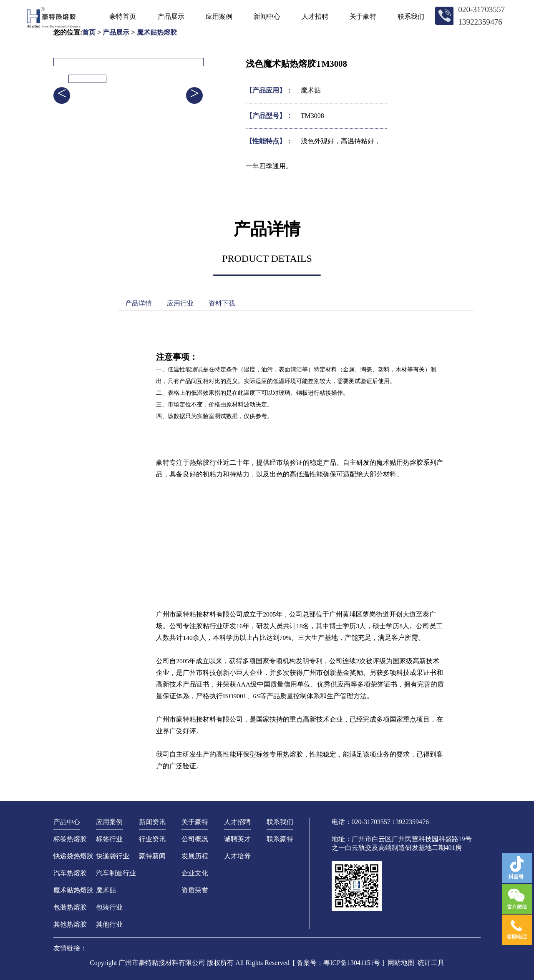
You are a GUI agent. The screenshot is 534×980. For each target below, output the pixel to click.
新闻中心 (267, 16)
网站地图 (401, 963)
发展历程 (195, 856)
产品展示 (171, 16)
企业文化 (195, 873)
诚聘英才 (237, 839)
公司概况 (195, 839)
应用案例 (219, 16)
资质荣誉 (195, 890)
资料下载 (222, 303)
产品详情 (139, 303)
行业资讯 (152, 839)
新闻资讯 (152, 822)
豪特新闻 (152, 856)
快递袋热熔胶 (73, 856)
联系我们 (411, 16)
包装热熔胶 (70, 907)
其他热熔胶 (70, 924)
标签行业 (109, 839)
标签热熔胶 (70, 839)
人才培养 (237, 856)
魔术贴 (106, 890)
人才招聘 (315, 16)
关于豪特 (363, 16)
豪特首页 (123, 16)
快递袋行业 (113, 856)
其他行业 (109, 924)
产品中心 (67, 822)
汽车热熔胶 (70, 873)
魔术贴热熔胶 (73, 890)
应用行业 (180, 303)
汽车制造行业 (116, 873)
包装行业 (109, 907)
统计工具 (431, 963)
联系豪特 (280, 839)
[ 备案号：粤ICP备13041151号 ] (339, 963)
